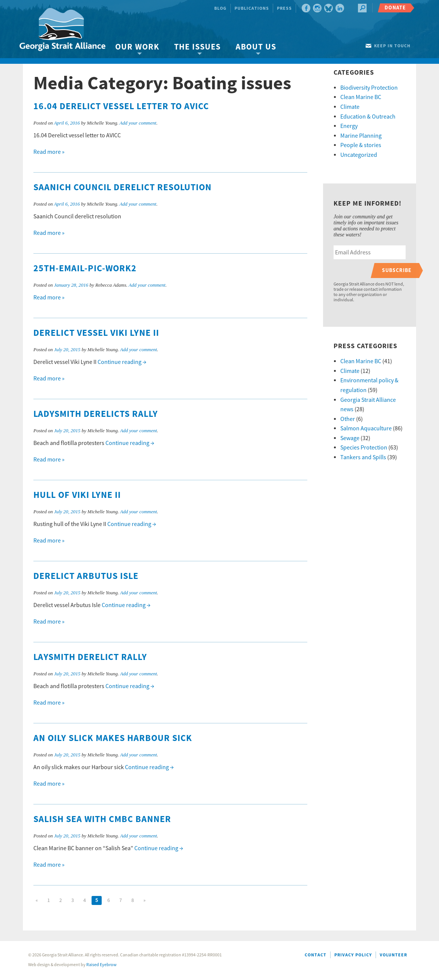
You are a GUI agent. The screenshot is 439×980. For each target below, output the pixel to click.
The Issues (197, 47)
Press (284, 8)
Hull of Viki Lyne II (77, 495)
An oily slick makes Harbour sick (113, 738)
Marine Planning (361, 136)
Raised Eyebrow (101, 965)
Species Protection (364, 448)
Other (348, 419)
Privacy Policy (353, 955)
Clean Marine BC (361, 97)
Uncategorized (359, 155)
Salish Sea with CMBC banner (102, 819)
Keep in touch (392, 46)
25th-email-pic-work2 (85, 269)
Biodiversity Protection (369, 88)
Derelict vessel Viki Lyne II (96, 333)
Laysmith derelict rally (90, 657)
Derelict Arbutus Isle (86, 576)
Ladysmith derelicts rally (96, 414)
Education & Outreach (368, 117)
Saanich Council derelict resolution (123, 188)
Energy (349, 126)
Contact (316, 955)
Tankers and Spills (363, 457)
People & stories (361, 145)
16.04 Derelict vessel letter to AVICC (121, 107)
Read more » (49, 152)
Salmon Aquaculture (366, 428)
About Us (256, 47)
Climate (350, 107)
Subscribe (397, 270)
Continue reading (122, 362)
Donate (395, 8)
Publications (252, 8)
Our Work (137, 47)
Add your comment (138, 123)
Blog (220, 8)
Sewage (350, 438)
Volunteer (393, 955)
